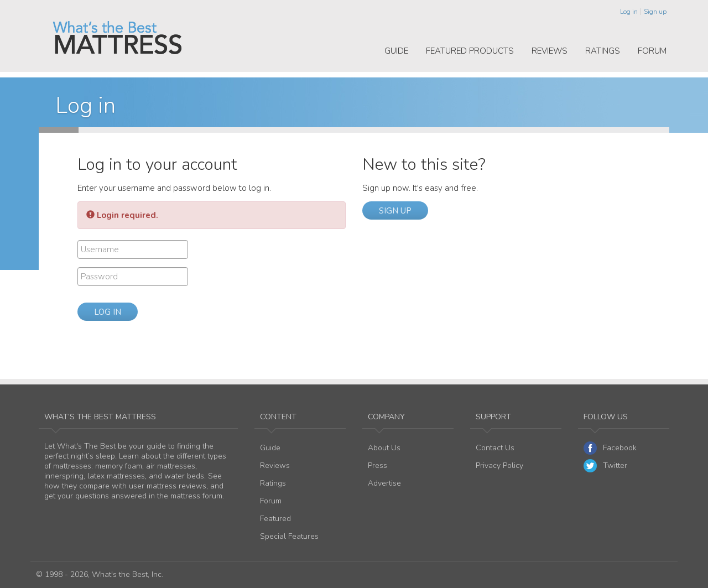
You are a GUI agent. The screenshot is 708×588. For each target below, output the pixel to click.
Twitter (605, 466)
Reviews (550, 51)
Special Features (289, 536)
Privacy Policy (499, 465)
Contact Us (495, 448)
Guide (396, 51)
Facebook (610, 448)
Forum (652, 51)
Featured (275, 519)
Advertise (384, 483)
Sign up (655, 12)
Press (378, 465)
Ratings (603, 51)
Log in (629, 12)
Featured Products (470, 51)
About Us (384, 448)
